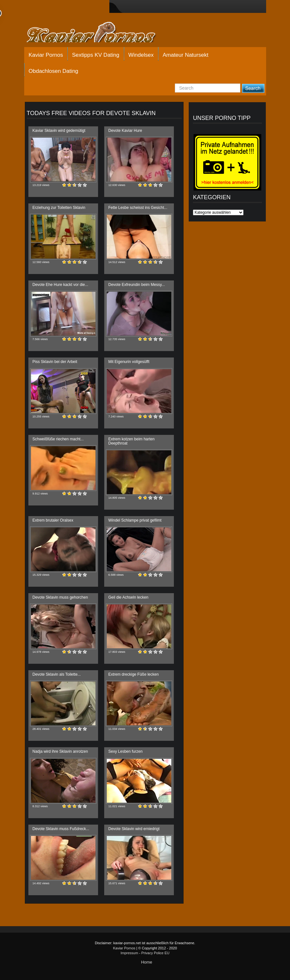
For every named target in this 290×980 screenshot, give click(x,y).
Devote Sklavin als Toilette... (57, 674)
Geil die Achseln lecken (128, 597)
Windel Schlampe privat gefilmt (135, 520)
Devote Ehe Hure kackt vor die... (60, 285)
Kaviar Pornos (46, 55)
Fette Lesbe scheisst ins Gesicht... (138, 208)
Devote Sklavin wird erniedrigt (134, 829)
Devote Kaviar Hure (125, 131)
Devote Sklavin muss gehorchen (60, 597)
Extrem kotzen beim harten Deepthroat (131, 441)
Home (147, 962)
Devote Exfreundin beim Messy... (137, 285)
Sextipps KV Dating (95, 55)
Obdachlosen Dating (54, 71)
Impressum (129, 953)
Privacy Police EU (155, 953)
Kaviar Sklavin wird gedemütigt (59, 131)
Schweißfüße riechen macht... (58, 439)
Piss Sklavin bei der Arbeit (55, 362)
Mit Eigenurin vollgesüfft (129, 362)
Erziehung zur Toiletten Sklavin (59, 208)
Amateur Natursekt (185, 55)
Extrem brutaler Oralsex (53, 520)
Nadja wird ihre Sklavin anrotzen (60, 751)
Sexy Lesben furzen (125, 751)
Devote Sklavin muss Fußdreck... (61, 829)
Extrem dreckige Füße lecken (134, 674)
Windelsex (141, 55)
